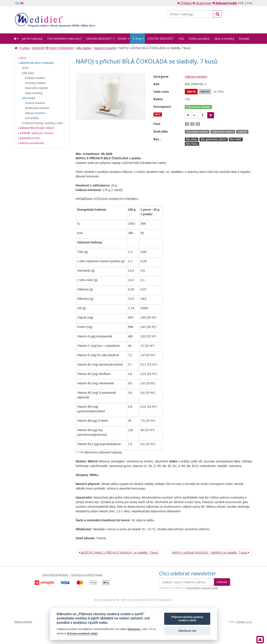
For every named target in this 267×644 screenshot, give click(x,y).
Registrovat (202, 3)
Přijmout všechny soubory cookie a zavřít (187, 619)
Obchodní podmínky (55, 575)
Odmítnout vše (187, 631)
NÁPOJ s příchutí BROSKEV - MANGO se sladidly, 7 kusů (211, 552)
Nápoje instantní (105, 48)
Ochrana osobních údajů (87, 575)
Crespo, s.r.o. (244, 622)
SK (22, 3)
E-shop (25, 48)
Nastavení (134, 629)
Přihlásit (185, 3)
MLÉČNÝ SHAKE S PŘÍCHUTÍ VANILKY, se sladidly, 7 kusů (118, 552)
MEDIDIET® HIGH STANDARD (53, 48)
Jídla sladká (84, 48)
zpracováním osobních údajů (202, 588)
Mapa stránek (23, 622)
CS (17, 3)
